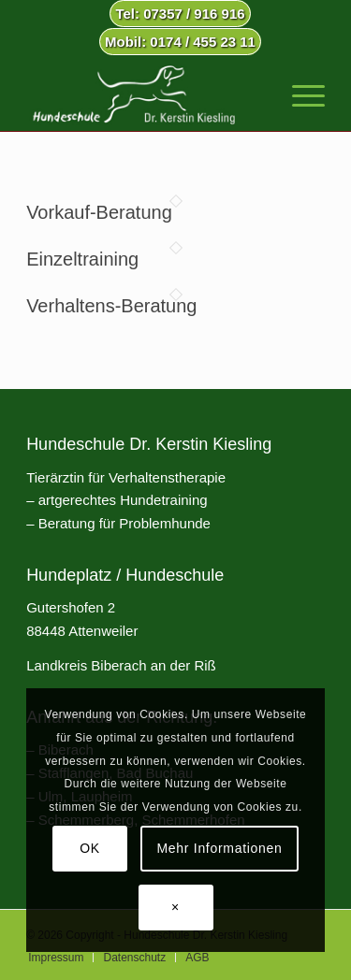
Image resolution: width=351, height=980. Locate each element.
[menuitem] (180, 14)
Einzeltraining (82, 259)
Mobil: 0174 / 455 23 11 (180, 42)
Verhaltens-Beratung (111, 306)
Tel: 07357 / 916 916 (180, 14)
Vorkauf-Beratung (99, 212)
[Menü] (299, 94)
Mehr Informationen (220, 848)
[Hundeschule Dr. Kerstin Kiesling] (146, 94)
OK (90, 848)
